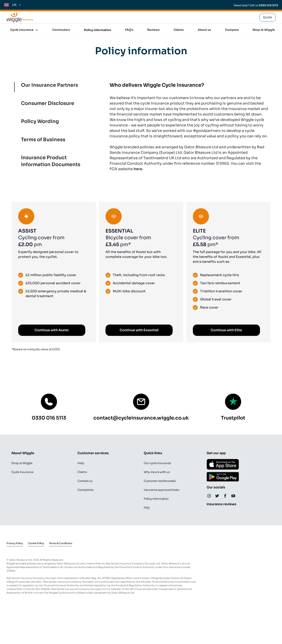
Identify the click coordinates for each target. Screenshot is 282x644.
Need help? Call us (256, 5)
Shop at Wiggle (264, 30)
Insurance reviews (221, 504)
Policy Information (98, 30)
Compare (232, 30)
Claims (179, 30)
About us (204, 30)
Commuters (61, 30)
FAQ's (129, 30)
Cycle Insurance (22, 30)
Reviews (153, 30)
